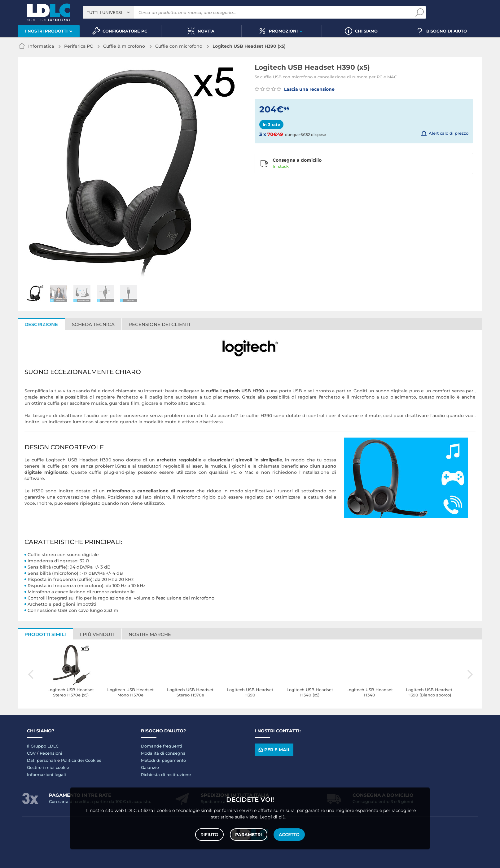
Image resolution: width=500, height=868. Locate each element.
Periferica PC (79, 46)
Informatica (41, 46)
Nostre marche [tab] (150, 634)
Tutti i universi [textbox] (104, 12)
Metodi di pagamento (163, 760)
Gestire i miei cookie (48, 767)
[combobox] (108, 12)
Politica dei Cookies (81, 760)
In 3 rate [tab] (271, 124)
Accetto (289, 835)
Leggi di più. (273, 817)
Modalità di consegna (163, 753)
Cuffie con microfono (179, 46)
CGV (31, 753)
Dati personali (42, 760)
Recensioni (51, 753)
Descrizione (41, 324)
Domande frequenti (162, 746)
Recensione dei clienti (159, 324)
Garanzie (150, 767)
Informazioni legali (46, 774)
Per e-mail (274, 750)
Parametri (249, 835)
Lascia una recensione (295, 89)
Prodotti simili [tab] (45, 634)
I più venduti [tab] (97, 634)
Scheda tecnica (93, 324)
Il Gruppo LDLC (43, 746)
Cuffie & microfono (124, 46)
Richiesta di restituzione (166, 774)
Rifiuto (209, 835)
